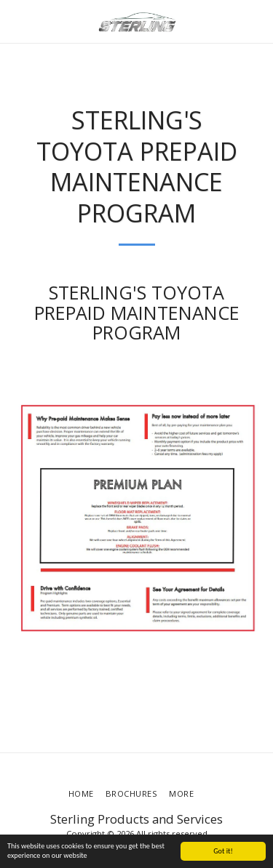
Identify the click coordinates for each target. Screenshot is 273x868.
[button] (16, 21)
